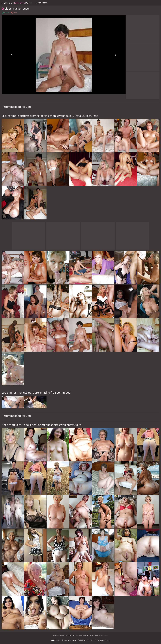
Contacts (55, 640)
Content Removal (69, 640)
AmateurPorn (17, 3)
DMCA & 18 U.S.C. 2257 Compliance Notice (94, 640)
